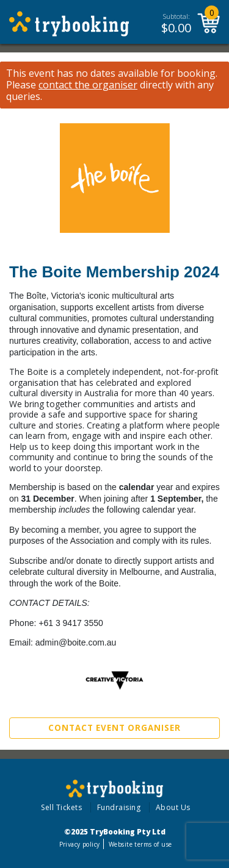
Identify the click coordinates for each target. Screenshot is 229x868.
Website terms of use (140, 844)
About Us (173, 807)
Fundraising (119, 807)
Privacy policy (80, 844)
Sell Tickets (61, 807)
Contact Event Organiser (114, 728)
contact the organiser (88, 85)
